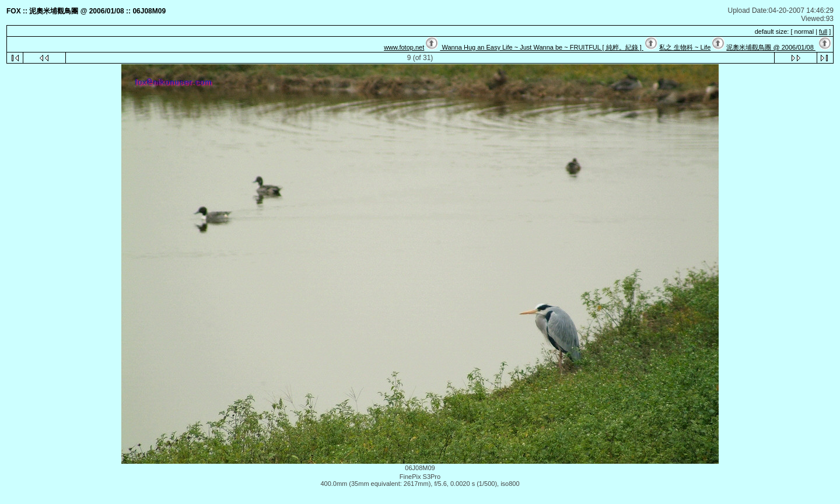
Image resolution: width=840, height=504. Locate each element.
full (823, 32)
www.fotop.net (404, 47)
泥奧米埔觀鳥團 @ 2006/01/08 (771, 47)
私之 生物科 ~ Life (685, 47)
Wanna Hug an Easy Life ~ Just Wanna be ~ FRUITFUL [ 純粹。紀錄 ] (541, 47)
